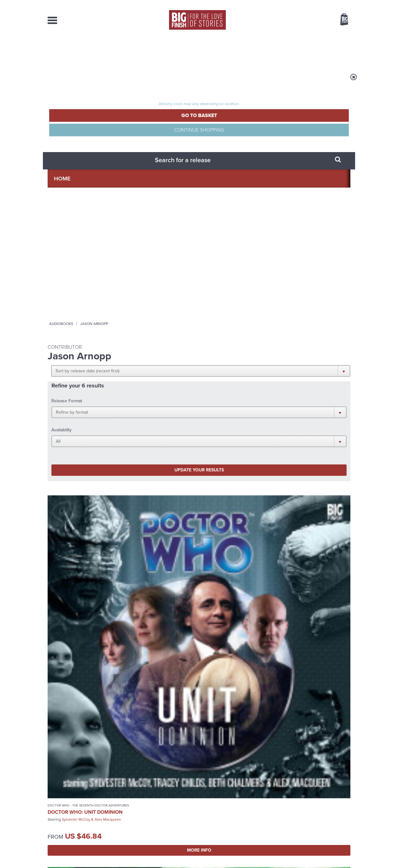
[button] (230, 123)
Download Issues (336, 809)
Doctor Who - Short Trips (226, 275)
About (300, 50)
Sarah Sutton (101, 458)
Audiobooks (109, 81)
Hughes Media (80, 859)
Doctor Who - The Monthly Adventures (149, 277)
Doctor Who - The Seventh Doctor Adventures (78, 277)
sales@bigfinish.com (154, 803)
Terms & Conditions (181, 851)
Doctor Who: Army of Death (155, 288)
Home (84, 81)
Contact (337, 50)
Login (316, 4)
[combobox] (293, 36)
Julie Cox (175, 298)
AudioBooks (82, 50)
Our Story (342, 798)
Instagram (263, 568)
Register (336, 4)
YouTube (283, 568)
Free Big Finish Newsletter (8, 141)
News (225, 50)
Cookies (155, 851)
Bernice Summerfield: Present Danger (155, 442)
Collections (133, 50)
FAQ (347, 804)
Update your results (147, 175)
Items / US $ (311, 20)
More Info (81, 334)
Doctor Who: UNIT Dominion (72, 288)
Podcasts (262, 50)
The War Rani (280, 641)
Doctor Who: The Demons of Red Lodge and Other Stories (76, 444)
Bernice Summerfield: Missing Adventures (233, 442)
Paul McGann (152, 298)
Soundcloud (310, 568)
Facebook (227, 568)
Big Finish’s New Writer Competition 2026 (139, 645)
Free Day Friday (126, 704)
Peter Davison (74, 458)
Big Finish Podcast (268, 574)
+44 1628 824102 (160, 798)
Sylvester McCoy (76, 298)
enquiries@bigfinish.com (211, 803)
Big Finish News (77, 629)
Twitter (245, 568)
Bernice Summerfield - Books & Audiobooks (152, 430)
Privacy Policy (61, 596)
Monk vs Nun (280, 704)
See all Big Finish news (318, 630)
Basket (340, 20)
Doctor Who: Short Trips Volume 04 (231, 284)
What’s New (184, 50)
